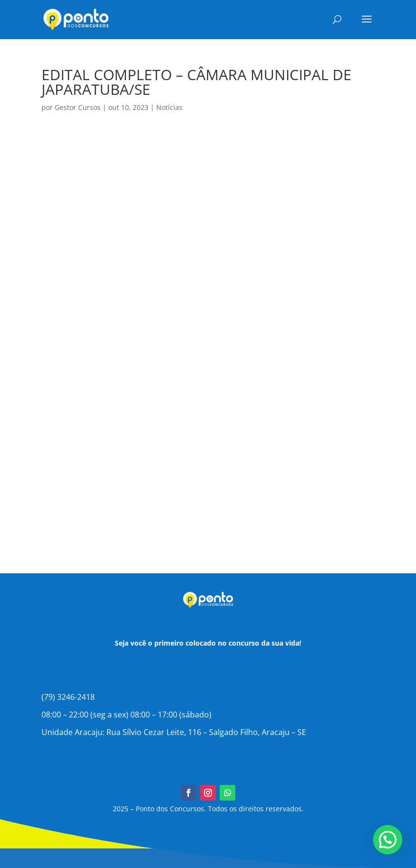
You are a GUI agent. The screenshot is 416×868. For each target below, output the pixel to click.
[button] (388, 840)
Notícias (169, 107)
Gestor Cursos (78, 107)
